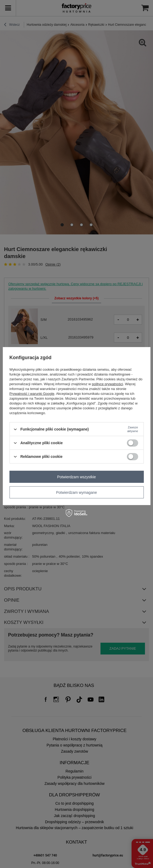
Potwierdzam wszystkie (76, 477)
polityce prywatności (107, 384)
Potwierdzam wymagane (76, 492)
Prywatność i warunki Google (32, 394)
